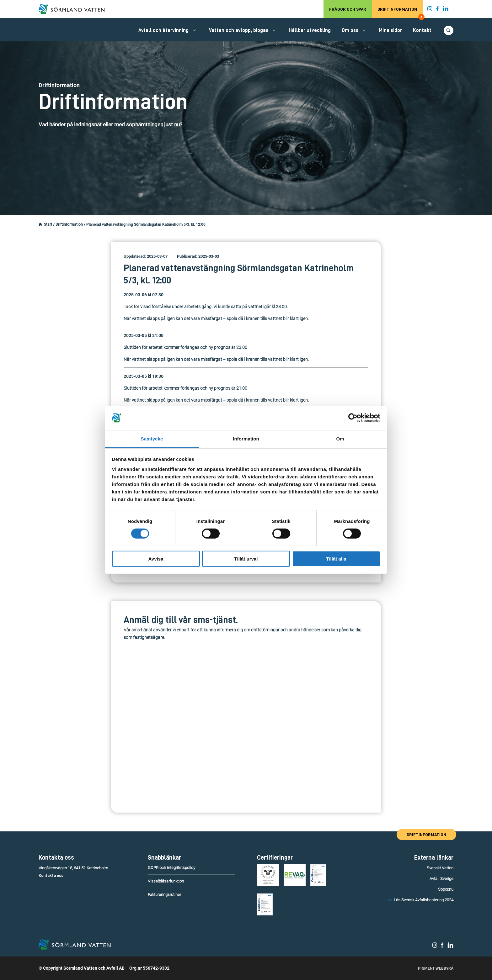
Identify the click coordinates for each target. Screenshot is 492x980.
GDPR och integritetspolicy (171, 868)
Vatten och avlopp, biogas (239, 30)
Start (48, 224)
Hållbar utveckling (310, 30)
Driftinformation (400, 13)
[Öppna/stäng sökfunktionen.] (449, 30)
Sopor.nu (446, 889)
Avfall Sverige (441, 879)
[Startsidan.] (40, 224)
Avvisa (156, 558)
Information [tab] (246, 439)
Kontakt (422, 30)
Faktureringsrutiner (164, 895)
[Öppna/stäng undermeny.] (194, 30)
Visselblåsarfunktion (166, 881)
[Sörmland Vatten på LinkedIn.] (446, 10)
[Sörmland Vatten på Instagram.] (430, 10)
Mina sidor (390, 30)
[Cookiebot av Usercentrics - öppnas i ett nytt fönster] (353, 418)
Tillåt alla (336, 558)
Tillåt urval (246, 558)
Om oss (350, 30)
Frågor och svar (348, 9)
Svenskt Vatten (440, 868)
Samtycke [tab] (152, 439)
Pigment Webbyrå (436, 968)
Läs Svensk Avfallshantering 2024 (424, 900)
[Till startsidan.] (75, 9)
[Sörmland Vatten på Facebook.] (438, 10)
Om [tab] (340, 439)
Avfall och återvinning (163, 30)
